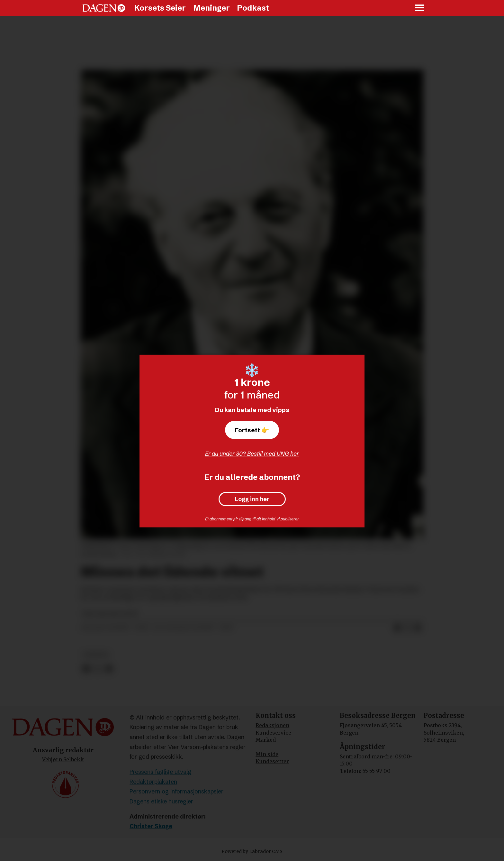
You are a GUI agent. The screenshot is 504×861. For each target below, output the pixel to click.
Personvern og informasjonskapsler (176, 791)
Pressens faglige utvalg (160, 772)
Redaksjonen (272, 725)
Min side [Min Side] (267, 754)
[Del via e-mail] (418, 628)
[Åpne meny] (420, 8)
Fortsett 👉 (252, 430)
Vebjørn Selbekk (63, 759)
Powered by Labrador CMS (252, 851)
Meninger (212, 8)
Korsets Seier (160, 8)
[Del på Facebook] (397, 628)
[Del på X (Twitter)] (408, 628)
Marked (266, 740)
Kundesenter (272, 761)
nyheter (96, 655)
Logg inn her (252, 499)
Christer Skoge (151, 826)
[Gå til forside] (104, 8)
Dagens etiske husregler (161, 801)
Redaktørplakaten (153, 782)
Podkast (253, 8)
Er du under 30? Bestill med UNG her (252, 454)
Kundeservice (273, 733)
